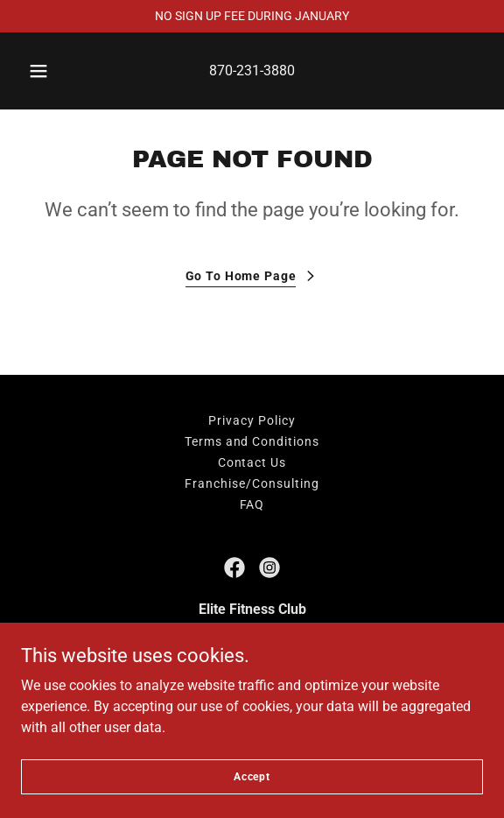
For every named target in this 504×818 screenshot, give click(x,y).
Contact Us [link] (252, 462)
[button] (42, 71)
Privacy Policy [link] (252, 420)
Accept (252, 776)
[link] (234, 568)
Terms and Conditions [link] (252, 441)
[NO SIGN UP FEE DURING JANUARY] (252, 16)
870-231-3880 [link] (252, 71)
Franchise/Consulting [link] (252, 483)
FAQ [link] (252, 504)
